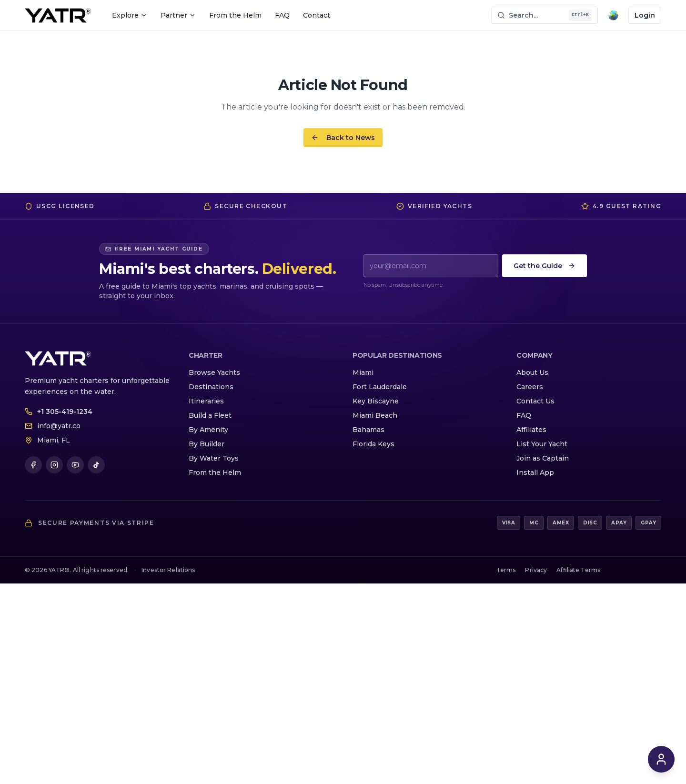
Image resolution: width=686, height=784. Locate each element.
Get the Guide (545, 266)
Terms (506, 570)
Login (645, 15)
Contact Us (535, 401)
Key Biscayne (376, 401)
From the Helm (235, 15)
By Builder (207, 444)
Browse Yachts (214, 372)
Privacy (536, 570)
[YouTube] (75, 465)
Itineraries (206, 401)
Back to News (343, 138)
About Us (532, 372)
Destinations (211, 387)
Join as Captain (543, 458)
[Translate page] (613, 15)
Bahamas (368, 430)
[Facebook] (33, 465)
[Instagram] (54, 465)
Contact (317, 15)
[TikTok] (96, 465)
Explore (130, 15)
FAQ (282, 15)
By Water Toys (214, 458)
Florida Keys (373, 444)
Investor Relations (168, 570)
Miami (363, 372)
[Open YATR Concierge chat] (661, 759)
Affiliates (531, 430)
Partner (178, 15)
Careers (530, 387)
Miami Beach (375, 415)
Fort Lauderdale (380, 387)
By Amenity (208, 430)
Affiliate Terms (578, 570)
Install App (535, 472)
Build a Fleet (210, 415)
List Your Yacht (542, 444)
